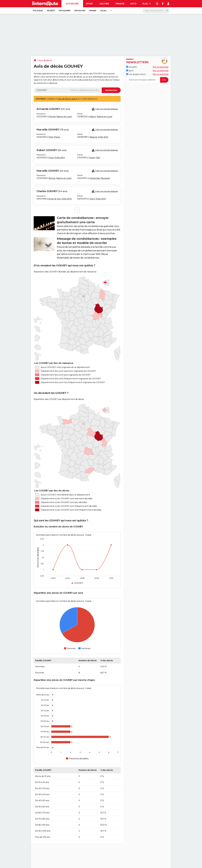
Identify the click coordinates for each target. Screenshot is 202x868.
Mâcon (93, 117)
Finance (120, 4)
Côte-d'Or (103, 137)
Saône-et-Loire (64, 117)
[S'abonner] (147, 80)
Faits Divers (64, 11)
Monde (93, 11)
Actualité (131, 67)
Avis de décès (45, 60)
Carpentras (95, 178)
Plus (147, 4)
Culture (104, 4)
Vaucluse (105, 178)
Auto (133, 4)
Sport (89, 4)
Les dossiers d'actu (136, 74)
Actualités (72, 4)
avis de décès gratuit (68, 99)
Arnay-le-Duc (55, 199)
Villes (103, 11)
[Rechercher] (156, 11)
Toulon (92, 158)
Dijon (52, 158)
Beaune (94, 137)
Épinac (53, 117)
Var (98, 158)
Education (80, 11)
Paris (51, 137)
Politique (38, 11)
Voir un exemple (161, 67)
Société (51, 11)
